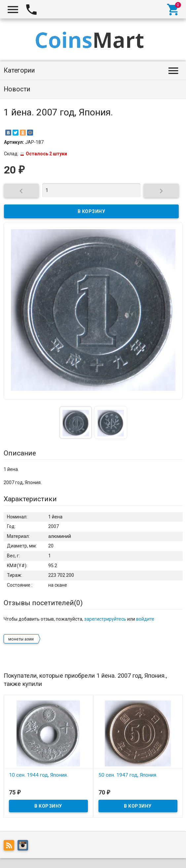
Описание (20, 453)
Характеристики (30, 499)
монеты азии (21, 639)
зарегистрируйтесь (105, 619)
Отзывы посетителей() (43, 603)
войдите (145, 619)
